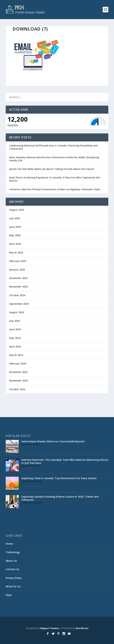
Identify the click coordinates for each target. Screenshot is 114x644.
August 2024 (17, 312)
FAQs (9, 595)
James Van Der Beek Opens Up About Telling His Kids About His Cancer (52, 169)
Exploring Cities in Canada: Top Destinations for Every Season (59, 478)
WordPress (82, 628)
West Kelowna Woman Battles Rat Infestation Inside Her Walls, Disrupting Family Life (54, 159)
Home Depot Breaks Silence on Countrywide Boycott (53, 441)
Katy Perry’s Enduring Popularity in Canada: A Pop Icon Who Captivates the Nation (55, 179)
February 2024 (18, 364)
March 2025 (16, 253)
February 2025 (18, 261)
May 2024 (15, 338)
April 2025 (15, 244)
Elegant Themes (50, 628)
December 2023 (18, 372)
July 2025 (15, 218)
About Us (11, 561)
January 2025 (17, 270)
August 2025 (17, 210)
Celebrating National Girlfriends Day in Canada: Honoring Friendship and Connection (53, 147)
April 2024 (15, 346)
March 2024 (16, 355)
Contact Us (12, 569)
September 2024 (19, 304)
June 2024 (15, 329)
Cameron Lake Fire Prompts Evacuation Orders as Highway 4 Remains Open (55, 189)
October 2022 (17, 389)
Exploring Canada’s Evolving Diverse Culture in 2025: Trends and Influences (60, 498)
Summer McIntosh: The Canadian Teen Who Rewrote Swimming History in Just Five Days (65, 461)
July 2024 (15, 321)
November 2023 (19, 381)
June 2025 (15, 227)
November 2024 (19, 287)
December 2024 (18, 278)
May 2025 (15, 235)
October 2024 (17, 295)
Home (9, 544)
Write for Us (13, 586)
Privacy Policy (14, 578)
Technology (13, 552)
